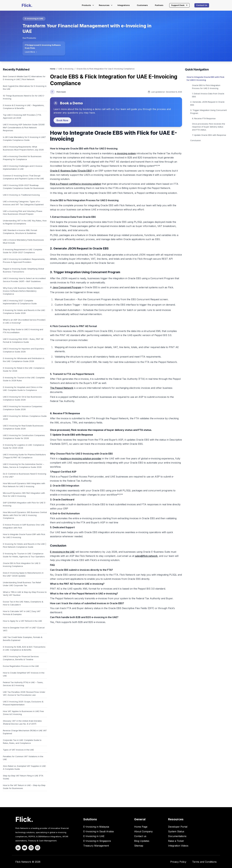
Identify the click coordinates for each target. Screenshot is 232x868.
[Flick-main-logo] (27, 5)
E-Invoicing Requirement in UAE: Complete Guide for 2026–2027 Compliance (23, 251)
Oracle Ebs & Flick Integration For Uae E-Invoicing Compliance (105, 69)
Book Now (62, 120)
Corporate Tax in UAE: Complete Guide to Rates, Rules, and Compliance (22, 742)
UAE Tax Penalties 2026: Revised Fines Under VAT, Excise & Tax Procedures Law (24, 693)
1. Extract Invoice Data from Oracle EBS (208, 95)
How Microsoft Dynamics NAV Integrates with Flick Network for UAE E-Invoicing (24, 485)
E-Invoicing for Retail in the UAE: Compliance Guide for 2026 (24, 369)
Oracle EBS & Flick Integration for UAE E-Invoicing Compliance (22, 565)
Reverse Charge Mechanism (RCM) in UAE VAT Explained (25, 732)
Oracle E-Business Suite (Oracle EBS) (71, 171)
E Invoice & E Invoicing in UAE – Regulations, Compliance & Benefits (24, 107)
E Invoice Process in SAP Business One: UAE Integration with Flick (24, 526)
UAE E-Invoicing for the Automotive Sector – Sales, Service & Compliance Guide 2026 (23, 466)
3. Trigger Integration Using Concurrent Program (208, 112)
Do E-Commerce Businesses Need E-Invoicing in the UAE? (25, 475)
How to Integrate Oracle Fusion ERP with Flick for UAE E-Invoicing (24, 536)
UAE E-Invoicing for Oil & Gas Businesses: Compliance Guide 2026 (22, 398)
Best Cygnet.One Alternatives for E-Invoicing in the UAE (25, 87)
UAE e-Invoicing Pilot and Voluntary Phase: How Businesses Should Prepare (23, 213)
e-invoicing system (125, 153)
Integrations (124, 5)
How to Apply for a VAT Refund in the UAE (22, 621)
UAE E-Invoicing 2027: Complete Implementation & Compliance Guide (20, 302)
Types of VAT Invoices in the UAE (18, 750)
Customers (142, 5)
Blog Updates (142, 841)
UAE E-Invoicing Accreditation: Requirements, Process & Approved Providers (24, 261)
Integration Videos (178, 846)
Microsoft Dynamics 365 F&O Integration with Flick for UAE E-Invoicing (24, 494)
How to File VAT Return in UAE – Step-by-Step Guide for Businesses (24, 787)
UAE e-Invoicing (66, 69)
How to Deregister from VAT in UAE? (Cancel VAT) (24, 629)
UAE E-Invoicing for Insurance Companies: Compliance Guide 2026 (23, 408)
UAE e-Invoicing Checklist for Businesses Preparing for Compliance (22, 158)
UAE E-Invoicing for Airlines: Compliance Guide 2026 (25, 417)
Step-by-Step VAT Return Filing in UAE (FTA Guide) (23, 777)
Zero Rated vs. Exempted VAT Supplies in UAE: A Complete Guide (25, 767)
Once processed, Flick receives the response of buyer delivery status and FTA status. (209, 127)
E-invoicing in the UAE (62, 552)
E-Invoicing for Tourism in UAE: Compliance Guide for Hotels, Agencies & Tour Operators (24, 555)
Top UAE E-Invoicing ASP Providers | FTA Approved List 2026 (22, 116)
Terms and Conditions (204, 862)
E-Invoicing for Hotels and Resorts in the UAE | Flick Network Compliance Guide (25, 545)
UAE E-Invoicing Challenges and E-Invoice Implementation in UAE (23, 167)
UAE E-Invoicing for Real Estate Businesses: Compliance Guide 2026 (23, 427)
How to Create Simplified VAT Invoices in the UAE (24, 674)
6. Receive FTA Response (204, 118)
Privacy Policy (178, 862)
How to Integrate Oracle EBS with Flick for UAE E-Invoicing (206, 78)
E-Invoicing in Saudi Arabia (98, 831)
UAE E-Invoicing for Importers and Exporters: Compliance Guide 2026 (24, 350)
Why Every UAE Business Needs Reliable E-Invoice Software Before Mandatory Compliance (23, 291)
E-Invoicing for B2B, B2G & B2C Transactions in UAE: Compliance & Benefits (24, 648)
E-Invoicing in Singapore (97, 841)
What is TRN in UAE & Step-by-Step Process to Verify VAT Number (25, 594)
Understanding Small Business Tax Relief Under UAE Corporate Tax (22, 584)
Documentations (177, 836)
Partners (159, 5)
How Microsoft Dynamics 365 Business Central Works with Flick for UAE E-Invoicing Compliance (25, 515)
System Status (176, 831)
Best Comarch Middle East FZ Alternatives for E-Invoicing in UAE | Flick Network (24, 78)
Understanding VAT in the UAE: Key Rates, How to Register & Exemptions (25, 222)
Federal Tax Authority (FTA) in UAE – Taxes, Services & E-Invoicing (23, 684)
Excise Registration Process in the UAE (21, 666)
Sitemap (139, 846)
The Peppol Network (62, 388)
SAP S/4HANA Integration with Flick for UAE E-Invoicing (25, 504)
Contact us (140, 836)
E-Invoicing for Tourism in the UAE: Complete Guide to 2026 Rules (24, 379)
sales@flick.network (146, 556)
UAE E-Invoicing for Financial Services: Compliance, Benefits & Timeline (21, 658)
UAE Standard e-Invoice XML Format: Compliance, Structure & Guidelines (20, 232)
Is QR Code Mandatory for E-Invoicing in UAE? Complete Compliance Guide (24, 139)
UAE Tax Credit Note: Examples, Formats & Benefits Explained (23, 639)
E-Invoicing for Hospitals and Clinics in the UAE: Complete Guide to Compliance (23, 389)
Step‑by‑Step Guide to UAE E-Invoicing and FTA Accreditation (23, 331)
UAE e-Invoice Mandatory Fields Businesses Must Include (23, 241)
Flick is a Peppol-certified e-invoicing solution (76, 184)
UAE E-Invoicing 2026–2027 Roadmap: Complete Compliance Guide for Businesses (24, 187)
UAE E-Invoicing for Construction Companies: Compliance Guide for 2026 (24, 437)
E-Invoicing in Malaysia (96, 827)
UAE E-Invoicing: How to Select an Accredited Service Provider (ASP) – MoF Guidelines (24, 280)
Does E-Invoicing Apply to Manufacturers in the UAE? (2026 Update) (23, 574)
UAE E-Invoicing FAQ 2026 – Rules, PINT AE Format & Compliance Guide (23, 341)
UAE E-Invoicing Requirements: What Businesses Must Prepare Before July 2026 (23, 148)
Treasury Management (96, 846)
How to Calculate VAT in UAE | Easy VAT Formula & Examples (22, 613)
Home (53, 69)
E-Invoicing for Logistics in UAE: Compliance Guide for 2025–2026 (24, 446)
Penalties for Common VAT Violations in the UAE (23, 758)
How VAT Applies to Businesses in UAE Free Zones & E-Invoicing (23, 713)
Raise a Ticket (176, 841)
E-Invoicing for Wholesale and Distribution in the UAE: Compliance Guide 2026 (24, 360)
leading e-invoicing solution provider (81, 459)
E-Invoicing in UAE (94, 836)
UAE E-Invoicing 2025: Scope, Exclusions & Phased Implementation (23, 703)
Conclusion (196, 140)
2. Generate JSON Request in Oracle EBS (207, 103)
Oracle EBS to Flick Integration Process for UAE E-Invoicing (206, 87)
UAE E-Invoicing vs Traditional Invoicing (21, 195)
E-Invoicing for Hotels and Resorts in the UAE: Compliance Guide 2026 (24, 312)
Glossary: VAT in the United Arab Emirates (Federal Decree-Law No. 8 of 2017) (22, 722)
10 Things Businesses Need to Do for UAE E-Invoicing (24, 97)
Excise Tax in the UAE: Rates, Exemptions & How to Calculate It (23, 603)
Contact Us (202, 5)
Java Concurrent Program (67, 287)
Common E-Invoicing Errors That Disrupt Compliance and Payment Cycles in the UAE (23, 177)
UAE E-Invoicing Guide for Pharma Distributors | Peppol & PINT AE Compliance (24, 456)
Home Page (141, 827)
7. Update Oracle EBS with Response (209, 135)
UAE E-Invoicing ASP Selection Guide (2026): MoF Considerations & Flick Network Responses (24, 127)
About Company (143, 831)
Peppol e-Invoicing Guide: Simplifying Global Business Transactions (23, 270)
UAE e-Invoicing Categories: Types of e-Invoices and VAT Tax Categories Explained (23, 203)
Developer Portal (178, 827)
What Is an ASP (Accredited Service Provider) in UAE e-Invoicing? (24, 321)
